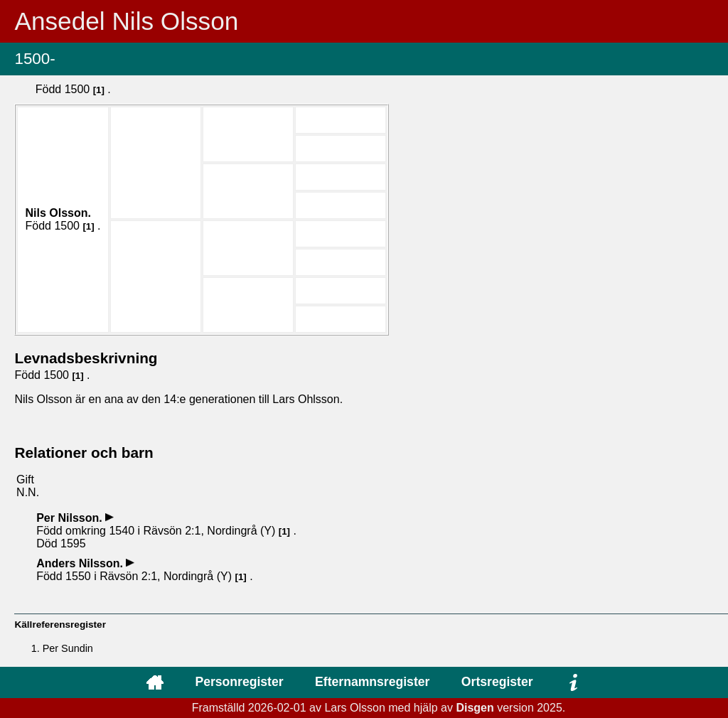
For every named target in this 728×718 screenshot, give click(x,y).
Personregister (239, 682)
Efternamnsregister (372, 682)
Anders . (81, 563)
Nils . (58, 213)
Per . (71, 518)
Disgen (475, 708)
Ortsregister (497, 682)
